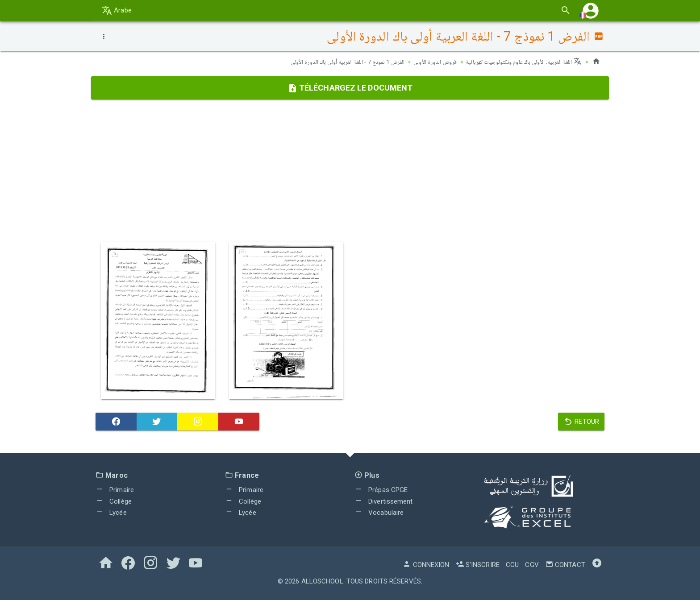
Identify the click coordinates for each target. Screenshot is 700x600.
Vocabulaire (379, 513)
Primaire (115, 490)
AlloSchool (322, 581)
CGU (512, 565)
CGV (532, 565)
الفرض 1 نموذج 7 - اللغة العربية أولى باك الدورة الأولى (331, 62)
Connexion (426, 565)
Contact (565, 565)
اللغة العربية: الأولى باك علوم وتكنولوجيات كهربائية (519, 62)
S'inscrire (478, 565)
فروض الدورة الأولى (425, 62)
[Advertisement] (350, 171)
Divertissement (384, 501)
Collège (114, 501)
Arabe (117, 10)
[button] (591, 10)
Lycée (111, 513)
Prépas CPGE (381, 490)
